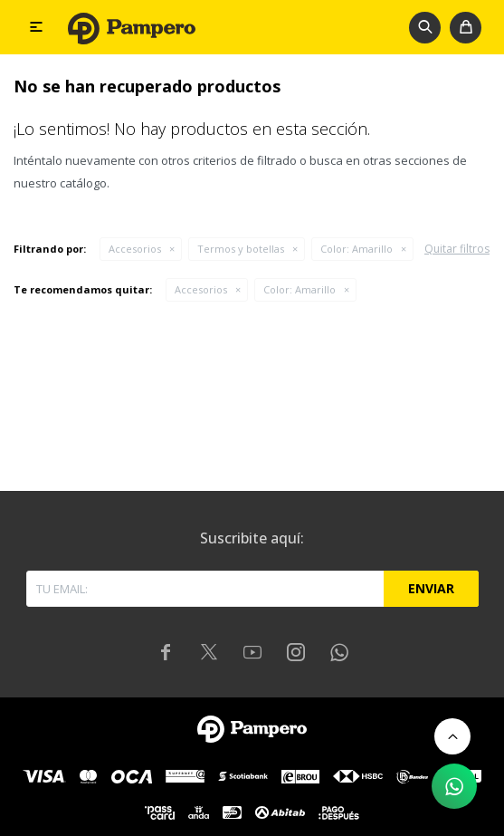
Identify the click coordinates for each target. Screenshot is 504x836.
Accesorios (135, 249)
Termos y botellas (241, 249)
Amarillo (357, 249)
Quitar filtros (457, 249)
